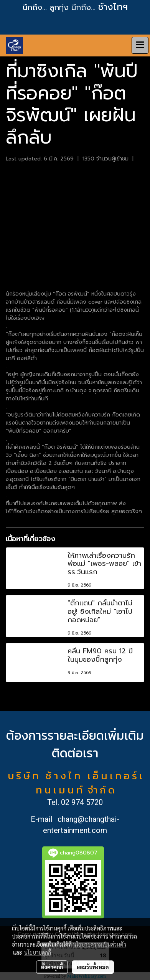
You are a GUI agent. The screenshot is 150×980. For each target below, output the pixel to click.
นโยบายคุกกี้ (38, 952)
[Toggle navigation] (140, 45)
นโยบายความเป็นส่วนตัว (100, 944)
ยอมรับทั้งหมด (93, 967)
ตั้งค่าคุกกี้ (52, 967)
